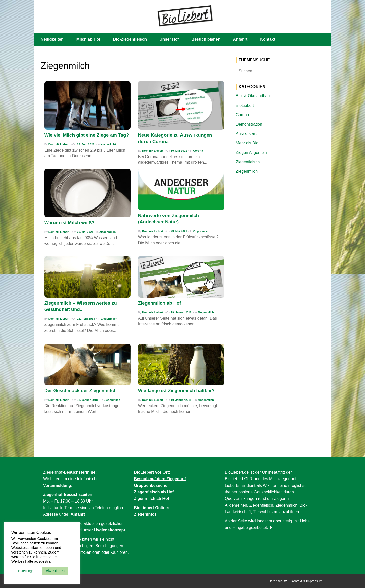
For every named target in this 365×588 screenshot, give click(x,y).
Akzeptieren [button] (55, 571)
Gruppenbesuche (151, 485)
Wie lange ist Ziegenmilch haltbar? (176, 391)
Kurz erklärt (108, 144)
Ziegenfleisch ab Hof (154, 492)
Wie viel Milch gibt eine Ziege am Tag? (87, 135)
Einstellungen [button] (26, 571)
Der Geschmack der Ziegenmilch (80, 391)
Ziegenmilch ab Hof (160, 303)
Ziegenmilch (107, 232)
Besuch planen (206, 39)
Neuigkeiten (52, 39)
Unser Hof (169, 39)
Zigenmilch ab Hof (151, 499)
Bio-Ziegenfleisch (130, 39)
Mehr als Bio (247, 143)
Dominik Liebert (59, 144)
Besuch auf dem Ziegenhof (160, 479)
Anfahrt (240, 39)
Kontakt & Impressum (307, 581)
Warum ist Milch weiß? (69, 223)
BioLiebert (245, 105)
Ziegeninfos (145, 514)
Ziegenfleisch (248, 162)
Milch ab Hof (88, 39)
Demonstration (249, 124)
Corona (198, 151)
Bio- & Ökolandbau (253, 96)
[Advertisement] (280, 216)
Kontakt (268, 39)
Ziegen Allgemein (251, 153)
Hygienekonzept (110, 530)
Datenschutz (278, 581)
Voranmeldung (57, 485)
